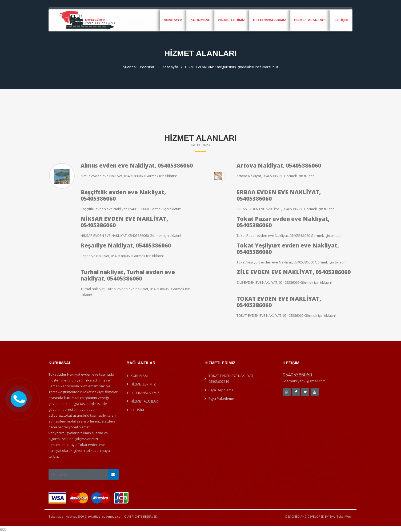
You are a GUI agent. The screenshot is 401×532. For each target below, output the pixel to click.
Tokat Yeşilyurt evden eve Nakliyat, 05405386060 (288, 249)
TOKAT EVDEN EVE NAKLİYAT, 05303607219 (231, 379)
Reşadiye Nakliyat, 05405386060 (126, 245)
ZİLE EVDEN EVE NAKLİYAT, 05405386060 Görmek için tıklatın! (284, 282)
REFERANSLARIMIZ (270, 20)
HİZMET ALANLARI (310, 20)
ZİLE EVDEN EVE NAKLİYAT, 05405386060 (294, 272)
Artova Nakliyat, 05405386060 (279, 165)
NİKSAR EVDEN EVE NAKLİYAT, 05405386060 (124, 222)
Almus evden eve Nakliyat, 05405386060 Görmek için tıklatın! (129, 176)
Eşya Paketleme (221, 399)
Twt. (333, 516)
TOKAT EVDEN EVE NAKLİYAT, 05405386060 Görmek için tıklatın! (286, 315)
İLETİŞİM (341, 20)
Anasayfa (173, 20)
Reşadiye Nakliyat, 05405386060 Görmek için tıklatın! (122, 256)
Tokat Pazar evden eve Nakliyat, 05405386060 (283, 222)
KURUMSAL (200, 20)
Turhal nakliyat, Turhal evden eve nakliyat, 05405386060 (128, 275)
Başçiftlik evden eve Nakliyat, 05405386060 (123, 195)
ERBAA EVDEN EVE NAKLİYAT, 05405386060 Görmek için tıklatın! (286, 209)
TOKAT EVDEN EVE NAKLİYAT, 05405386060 (279, 302)
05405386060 (297, 375)
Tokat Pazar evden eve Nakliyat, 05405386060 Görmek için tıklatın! (289, 235)
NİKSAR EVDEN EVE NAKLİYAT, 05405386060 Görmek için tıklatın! (131, 235)
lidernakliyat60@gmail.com (304, 381)
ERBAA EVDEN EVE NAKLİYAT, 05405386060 (279, 195)
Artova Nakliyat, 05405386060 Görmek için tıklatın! (276, 176)
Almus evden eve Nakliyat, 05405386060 (137, 165)
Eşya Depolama (221, 390)
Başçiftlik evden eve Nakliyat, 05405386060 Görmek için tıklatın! (131, 209)
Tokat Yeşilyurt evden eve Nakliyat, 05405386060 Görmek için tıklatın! (291, 262)
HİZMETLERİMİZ (232, 20)
